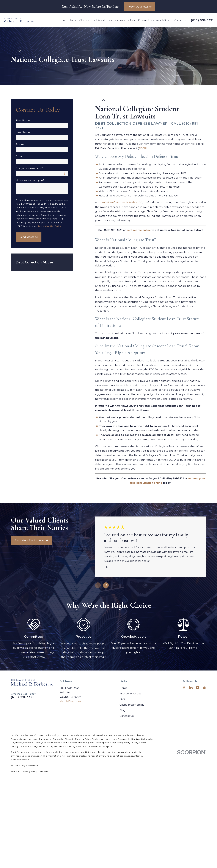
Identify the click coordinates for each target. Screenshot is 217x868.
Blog (123, 710)
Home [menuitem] (65, 20)
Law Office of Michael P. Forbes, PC (120, 202)
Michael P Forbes (130, 694)
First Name (23, 121)
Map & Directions (71, 701)
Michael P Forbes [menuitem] (79, 20)
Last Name (23, 132)
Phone (20, 144)
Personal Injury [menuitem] (146, 20)
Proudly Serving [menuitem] (164, 20)
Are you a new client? (29, 168)
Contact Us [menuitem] (180, 20)
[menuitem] (15, 771)
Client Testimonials (132, 705)
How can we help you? (30, 180)
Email (20, 156)
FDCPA (143, 148)
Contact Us (127, 716)
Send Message (29, 237)
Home (123, 688)
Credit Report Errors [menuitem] (101, 20)
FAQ (122, 699)
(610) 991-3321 (202, 20)
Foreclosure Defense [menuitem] (125, 20)
